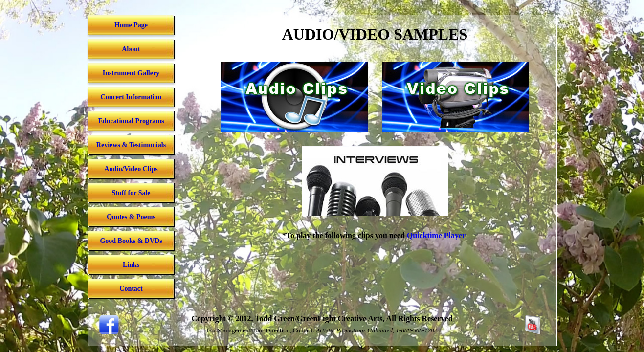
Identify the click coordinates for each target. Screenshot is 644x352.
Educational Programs (131, 121)
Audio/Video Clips (131, 169)
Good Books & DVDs (131, 241)
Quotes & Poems (131, 217)
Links (131, 265)
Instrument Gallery (131, 73)
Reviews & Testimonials (131, 145)
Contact (131, 289)
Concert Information (131, 97)
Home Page (131, 25)
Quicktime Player (436, 235)
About (131, 49)
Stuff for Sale (131, 193)
